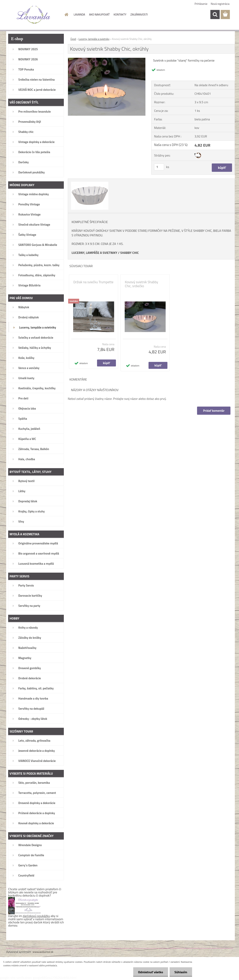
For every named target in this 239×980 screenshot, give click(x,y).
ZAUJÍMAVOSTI (139, 14)
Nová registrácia (220, 4)
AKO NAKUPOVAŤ (99, 14)
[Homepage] (66, 14)
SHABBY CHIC (129, 253)
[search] (215, 14)
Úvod (73, 39)
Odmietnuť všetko (150, 972)
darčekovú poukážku (36, 916)
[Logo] (34, 15)
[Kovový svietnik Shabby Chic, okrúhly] (107, 59)
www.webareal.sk (43, 952)
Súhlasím (181, 972)
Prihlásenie (201, 4)
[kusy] (159, 167)
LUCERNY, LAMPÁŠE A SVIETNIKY (94, 253)
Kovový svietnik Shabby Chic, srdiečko (141, 284)
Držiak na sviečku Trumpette (93, 282)
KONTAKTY (120, 14)
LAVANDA (79, 14)
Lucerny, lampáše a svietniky (94, 39)
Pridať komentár (214, 411)
